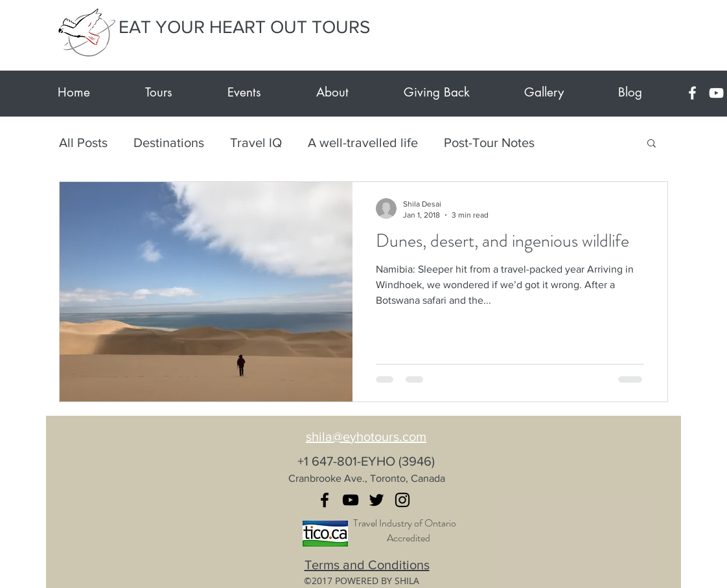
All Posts (83, 142)
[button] (652, 144)
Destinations (169, 142)
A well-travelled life (363, 142)
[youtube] (716, 93)
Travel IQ (256, 142)
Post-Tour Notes (489, 142)
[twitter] (376, 500)
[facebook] (692, 93)
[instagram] (402, 500)
